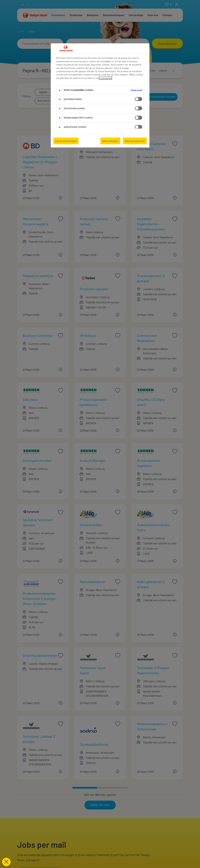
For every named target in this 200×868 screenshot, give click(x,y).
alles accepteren (135, 141)
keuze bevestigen (66, 141)
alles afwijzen (110, 141)
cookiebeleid (105, 78)
